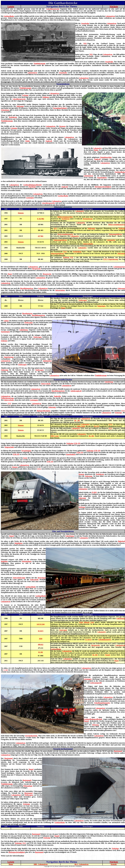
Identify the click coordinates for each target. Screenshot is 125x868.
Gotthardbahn (9, 16)
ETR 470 (77, 443)
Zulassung (121, 288)
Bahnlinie (4, 561)
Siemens (21, 213)
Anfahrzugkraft (76, 391)
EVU (10, 403)
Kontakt (114, 864)
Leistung (25, 95)
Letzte (11, 6)
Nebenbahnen (26, 561)
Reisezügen (42, 578)
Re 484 (91, 436)
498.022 (41, 645)
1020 (41, 639)
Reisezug (95, 725)
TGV (65, 252)
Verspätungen (26, 451)
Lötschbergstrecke (53, 9)
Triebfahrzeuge (39, 64)
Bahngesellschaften (44, 411)
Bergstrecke (36, 269)
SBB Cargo (81, 426)
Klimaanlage (28, 786)
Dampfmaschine (106, 157)
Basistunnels (27, 780)
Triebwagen (83, 300)
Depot (10, 274)
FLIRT (94, 492)
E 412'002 (41, 219)
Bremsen (62, 126)
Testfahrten (13, 117)
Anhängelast (47, 361)
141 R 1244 (41, 624)
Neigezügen (101, 306)
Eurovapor (63, 630)
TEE (85, 43)
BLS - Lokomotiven (82, 864)
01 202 (41, 652)
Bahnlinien (19, 543)
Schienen (4, 341)
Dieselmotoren (27, 313)
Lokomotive (98, 148)
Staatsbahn (85, 23)
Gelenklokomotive (105, 640)
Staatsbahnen (102, 178)
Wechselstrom (88, 219)
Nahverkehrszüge (19, 578)
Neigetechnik (9, 447)
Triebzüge (118, 413)
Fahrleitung (24, 330)
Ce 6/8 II (88, 640)
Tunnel (11, 536)
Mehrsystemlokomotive (117, 225)
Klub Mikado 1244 (87, 622)
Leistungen (30, 198)
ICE (55, 228)
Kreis (25, 458)
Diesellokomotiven (27, 288)
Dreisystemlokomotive (65, 234)
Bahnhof (122, 541)
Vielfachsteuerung (7, 398)
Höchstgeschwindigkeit (103, 187)
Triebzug (122, 228)
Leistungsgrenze (119, 267)
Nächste (114, 6)
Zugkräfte (57, 396)
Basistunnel (118, 751)
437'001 (41, 236)
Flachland (32, 187)
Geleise (6, 321)
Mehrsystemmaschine (65, 217)
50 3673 (41, 631)
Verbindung (77, 252)
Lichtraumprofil (96, 683)
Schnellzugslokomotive (102, 703)
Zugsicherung (113, 259)
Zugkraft (49, 141)
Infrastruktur (60, 290)
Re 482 (77, 420)
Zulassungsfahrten (115, 234)
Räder (28, 141)
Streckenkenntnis (31, 736)
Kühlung (46, 97)
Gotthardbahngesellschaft (32, 185)
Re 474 (96, 426)
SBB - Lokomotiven (41, 864)
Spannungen (5, 332)
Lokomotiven (110, 16)
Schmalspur (5, 110)
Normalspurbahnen (60, 108)
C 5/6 (6, 670)
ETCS (106, 259)
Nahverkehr (34, 580)
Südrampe (20, 106)
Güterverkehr (88, 244)
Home (11, 864)
